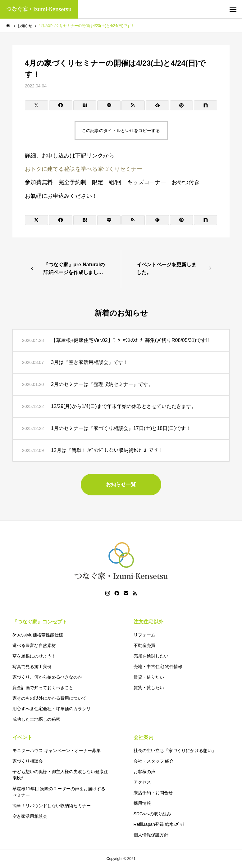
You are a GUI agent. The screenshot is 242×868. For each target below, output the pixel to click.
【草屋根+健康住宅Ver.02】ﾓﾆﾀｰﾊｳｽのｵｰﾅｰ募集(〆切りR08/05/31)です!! (130, 340)
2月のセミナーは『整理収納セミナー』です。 (102, 384)
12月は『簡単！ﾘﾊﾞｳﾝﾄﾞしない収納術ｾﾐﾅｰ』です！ (107, 450)
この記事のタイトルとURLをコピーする (121, 131)
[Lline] (109, 105)
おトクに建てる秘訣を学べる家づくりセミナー (84, 169)
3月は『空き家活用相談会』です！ (90, 362)
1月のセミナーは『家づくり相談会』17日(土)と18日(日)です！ (121, 428)
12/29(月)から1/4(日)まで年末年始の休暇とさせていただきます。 (124, 406)
